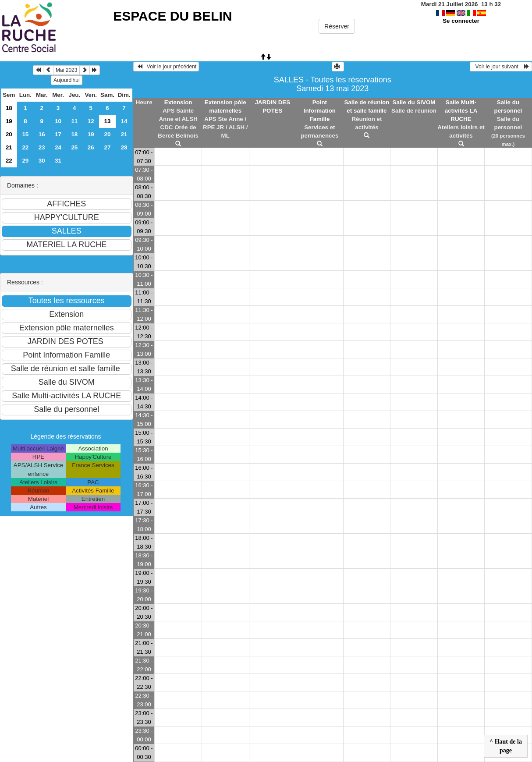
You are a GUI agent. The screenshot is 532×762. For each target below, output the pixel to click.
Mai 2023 (66, 70)
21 (124, 134)
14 (124, 121)
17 (58, 134)
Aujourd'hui (67, 80)
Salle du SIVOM (414, 102)
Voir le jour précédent (166, 67)
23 (42, 147)
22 (25, 147)
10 (58, 121)
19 (9, 121)
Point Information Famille (320, 111)
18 (9, 108)
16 (42, 134)
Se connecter (461, 21)
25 (74, 147)
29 (25, 161)
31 (58, 161)
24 (58, 147)
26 (91, 147)
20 (9, 134)
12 (91, 121)
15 (25, 134)
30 (42, 161)
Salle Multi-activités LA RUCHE (461, 111)
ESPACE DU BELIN (172, 16)
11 (74, 121)
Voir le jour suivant (501, 67)
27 (108, 147)
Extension (178, 102)
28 (124, 147)
